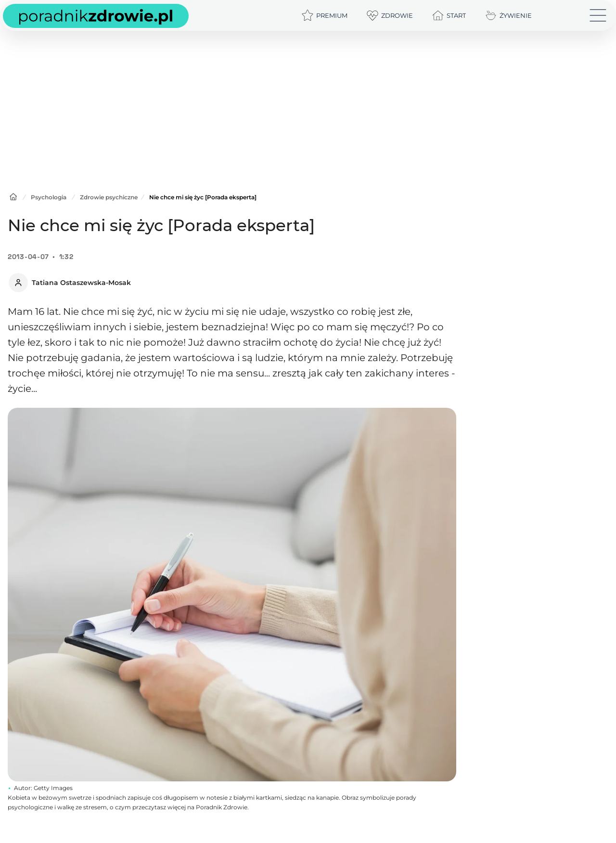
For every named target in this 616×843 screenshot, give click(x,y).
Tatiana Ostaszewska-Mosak (81, 283)
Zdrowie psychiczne (109, 197)
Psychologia (49, 197)
